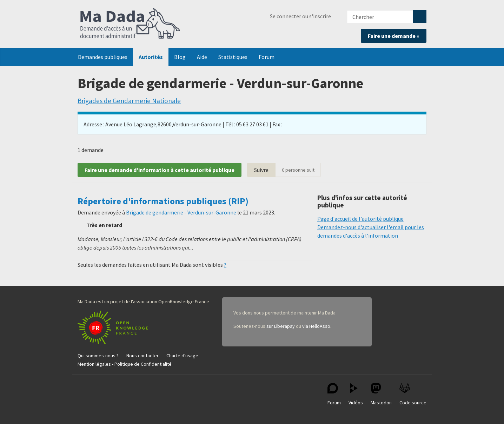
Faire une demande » (394, 36)
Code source (413, 394)
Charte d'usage (182, 356)
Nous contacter (142, 356)
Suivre (261, 170)
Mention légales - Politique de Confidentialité (125, 364)
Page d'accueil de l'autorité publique (360, 219)
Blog (180, 57)
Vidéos (356, 394)
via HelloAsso (316, 326)
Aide (202, 57)
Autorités (151, 57)
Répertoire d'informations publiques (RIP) (163, 201)
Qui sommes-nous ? (98, 356)
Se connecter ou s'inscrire (300, 16)
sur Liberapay (281, 326)
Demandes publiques (103, 57)
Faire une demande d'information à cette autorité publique (160, 170)
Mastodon (381, 394)
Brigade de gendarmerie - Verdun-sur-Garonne (181, 212)
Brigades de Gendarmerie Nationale (129, 101)
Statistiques (233, 57)
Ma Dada (130, 24)
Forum (267, 57)
